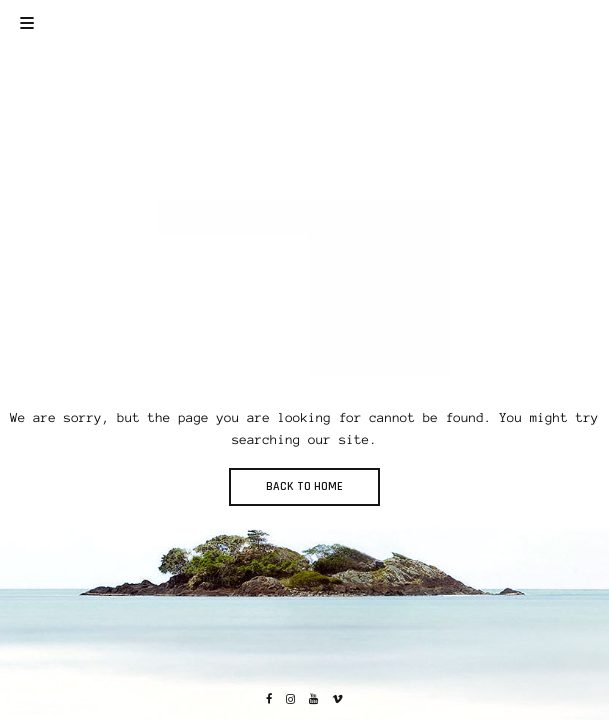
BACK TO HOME (304, 486)
